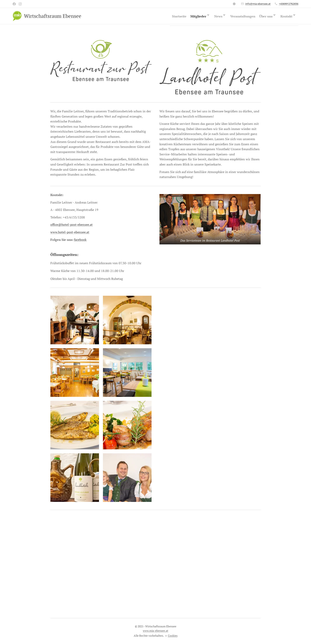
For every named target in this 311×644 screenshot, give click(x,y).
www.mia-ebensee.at (155, 631)
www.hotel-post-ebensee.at (70, 232)
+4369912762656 (289, 4)
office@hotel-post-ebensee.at (72, 225)
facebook (80, 239)
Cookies (173, 636)
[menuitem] (159, 16)
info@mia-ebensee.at (258, 4)
